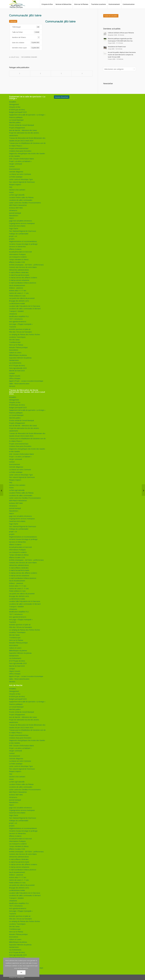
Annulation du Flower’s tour (117, 47)
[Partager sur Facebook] (20, 74)
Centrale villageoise (16, 171)
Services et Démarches (17, 246)
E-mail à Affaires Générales (19, 272)
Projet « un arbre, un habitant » (20, 161)
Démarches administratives (19, 269)
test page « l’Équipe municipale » (21, 324)
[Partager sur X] (41, 74)
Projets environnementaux (19, 148)
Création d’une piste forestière (20, 151)
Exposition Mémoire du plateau (20, 357)
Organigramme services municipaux (22, 223)
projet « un (13, 236)
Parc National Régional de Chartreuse (23, 231)
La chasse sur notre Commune (20, 174)
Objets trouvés (15, 375)
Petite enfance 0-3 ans (17, 295)
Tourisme (13, 326)
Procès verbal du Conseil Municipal (21, 125)
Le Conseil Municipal (16, 120)
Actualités (13, 101)
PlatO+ (12, 218)
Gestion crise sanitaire (17, 189)
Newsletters (14, 215)
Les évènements (15, 363)
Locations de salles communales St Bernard (25, 308)
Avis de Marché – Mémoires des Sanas (23, 130)
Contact (12, 166)
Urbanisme (13, 313)
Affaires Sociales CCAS (17, 262)
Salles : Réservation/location (19, 383)
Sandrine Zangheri (30, 57)
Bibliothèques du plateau (18, 355)
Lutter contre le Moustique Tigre (21, 179)
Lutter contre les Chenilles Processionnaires (25, 202)
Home (11, 192)
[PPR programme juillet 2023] (2, 490)
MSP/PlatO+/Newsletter (18, 205)
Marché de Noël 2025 (17, 370)
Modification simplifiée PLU (19, 316)
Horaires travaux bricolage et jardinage (23, 244)
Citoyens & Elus (15, 107)
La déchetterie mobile (17, 303)
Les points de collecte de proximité (22, 298)
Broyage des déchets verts (19, 300)
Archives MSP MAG (16, 207)
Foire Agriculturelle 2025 (18, 368)
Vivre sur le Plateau (16, 344)
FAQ (11, 187)
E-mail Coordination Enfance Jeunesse (23, 282)
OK (21, 972)
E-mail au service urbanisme (19, 280)
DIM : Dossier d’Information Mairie (21, 158)
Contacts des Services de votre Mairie (23, 267)
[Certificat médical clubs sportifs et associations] (143, 490)
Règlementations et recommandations (23, 241)
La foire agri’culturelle (17, 194)
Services (12, 386)
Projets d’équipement (17, 127)
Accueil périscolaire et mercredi (20, 251)
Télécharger (13, 21)
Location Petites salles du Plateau (21, 197)
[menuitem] (47, 4)
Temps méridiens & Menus (19, 259)
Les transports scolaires (18, 257)
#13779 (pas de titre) (17, 365)
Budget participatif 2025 (18, 112)
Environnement (15, 169)
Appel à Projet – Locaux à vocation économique (26, 381)
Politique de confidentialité (19, 233)
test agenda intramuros (18, 321)
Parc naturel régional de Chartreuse (22, 182)
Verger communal (15, 163)
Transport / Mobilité (16, 311)
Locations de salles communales (21, 200)
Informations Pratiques (17, 254)
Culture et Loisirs (15, 352)
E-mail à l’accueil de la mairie (19, 275)
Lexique (12, 373)
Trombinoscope (15, 342)
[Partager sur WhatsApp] (61, 74)
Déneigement (14, 104)
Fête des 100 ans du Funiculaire (20, 332)
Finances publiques (16, 117)
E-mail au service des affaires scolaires (23, 277)
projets (12, 238)
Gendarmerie (14, 360)
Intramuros (13, 210)
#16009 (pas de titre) (17, 109)
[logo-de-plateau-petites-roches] (17, 4)
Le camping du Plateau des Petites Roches (25, 334)
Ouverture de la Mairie (17, 225)
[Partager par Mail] (82, 74)
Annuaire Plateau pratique (18, 347)
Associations (14, 350)
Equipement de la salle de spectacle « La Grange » (27, 114)
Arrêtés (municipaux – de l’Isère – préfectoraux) (26, 264)
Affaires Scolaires (15, 249)
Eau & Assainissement (17, 285)
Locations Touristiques (17, 337)
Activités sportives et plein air (20, 329)
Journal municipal (15, 213)
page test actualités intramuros (20, 220)
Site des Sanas (14, 339)
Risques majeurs (15, 184)
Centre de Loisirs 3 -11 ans (19, 293)
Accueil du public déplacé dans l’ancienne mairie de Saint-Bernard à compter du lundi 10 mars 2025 (122, 55)
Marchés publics (15, 122)
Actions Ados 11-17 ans (18, 290)
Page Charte (14, 228)
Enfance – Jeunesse (16, 288)
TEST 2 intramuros (16, 319)
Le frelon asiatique (16, 176)
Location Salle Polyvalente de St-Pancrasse (25, 306)
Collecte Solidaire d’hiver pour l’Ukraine (121, 33)
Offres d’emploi (15, 378)
